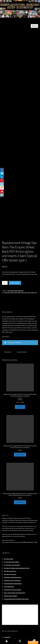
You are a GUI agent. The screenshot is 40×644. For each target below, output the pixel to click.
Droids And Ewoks (9, 569)
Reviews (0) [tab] (5, 288)
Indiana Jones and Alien (11, 578)
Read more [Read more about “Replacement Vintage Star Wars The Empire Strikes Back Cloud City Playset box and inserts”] (20, 389)
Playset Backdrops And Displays (13, 566)
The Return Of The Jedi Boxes (12, 563)
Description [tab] (5, 283)
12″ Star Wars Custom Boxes (12, 547)
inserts (19, 275)
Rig (29, 275)
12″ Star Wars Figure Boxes (12, 544)
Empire (12, 275)
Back (6, 275)
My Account (7, 622)
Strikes (32, 275)
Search (20, 641)
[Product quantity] (5, 265)
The (36, 275)
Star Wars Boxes (9, 541)
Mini (23, 275)
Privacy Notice (8, 629)
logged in (14, 334)
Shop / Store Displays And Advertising (14, 575)
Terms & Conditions (10, 632)
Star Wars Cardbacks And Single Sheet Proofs (17, 550)
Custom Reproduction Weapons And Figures (16, 581)
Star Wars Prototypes (10, 556)
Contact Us (7, 619)
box (9, 275)
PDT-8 (26, 275)
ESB (16, 275)
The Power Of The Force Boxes (13, 572)
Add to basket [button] (20, 437)
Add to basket (15, 265)
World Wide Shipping (10, 626)
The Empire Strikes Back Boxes (15, 273)
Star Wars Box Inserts (10, 553)
